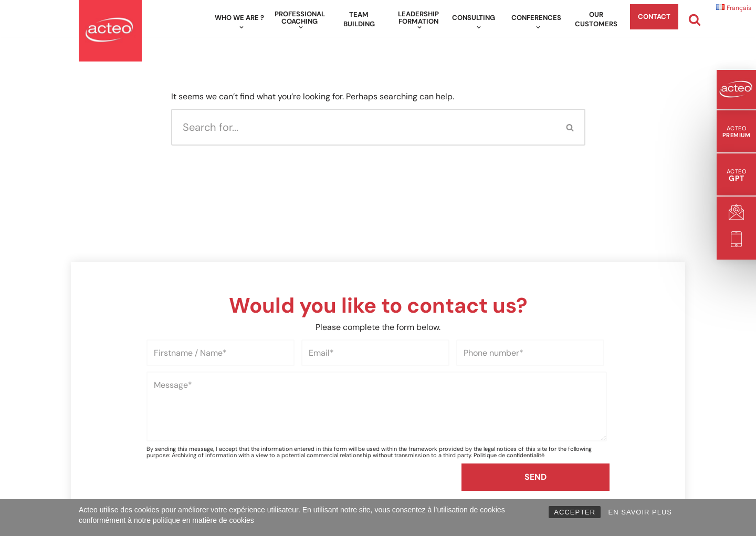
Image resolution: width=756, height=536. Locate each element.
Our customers (596, 19)
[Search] (695, 19)
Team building (359, 19)
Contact (654, 17)
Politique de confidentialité (509, 455)
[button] (241, 27)
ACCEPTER (575, 512)
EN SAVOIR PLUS (640, 512)
